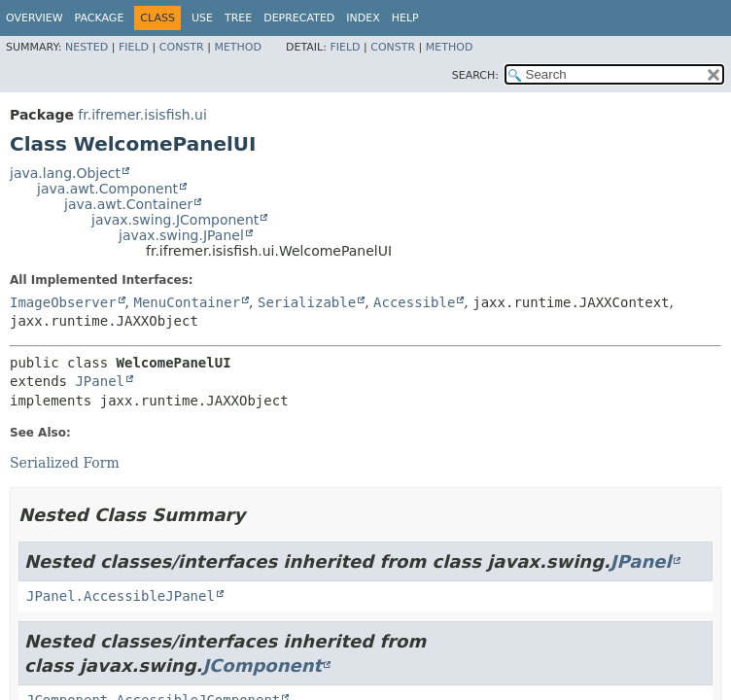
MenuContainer (187, 302)
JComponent (262, 665)
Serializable (307, 302)
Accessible (414, 302)
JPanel (100, 381)
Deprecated (299, 18)
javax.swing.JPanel (181, 235)
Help (405, 18)
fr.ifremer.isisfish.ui (142, 115)
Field (134, 47)
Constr (182, 47)
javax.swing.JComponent (175, 220)
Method (238, 47)
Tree (238, 18)
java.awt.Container (128, 204)
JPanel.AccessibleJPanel (121, 596)
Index (363, 18)
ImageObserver (63, 302)
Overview (35, 18)
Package (100, 18)
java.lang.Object (65, 173)
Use (202, 18)
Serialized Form (65, 463)
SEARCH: (475, 75)
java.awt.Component (107, 189)
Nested (87, 47)
